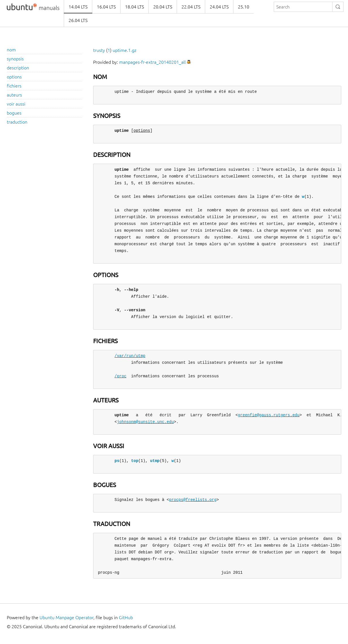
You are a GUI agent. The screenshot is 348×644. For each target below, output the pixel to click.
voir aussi (16, 104)
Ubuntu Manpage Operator (66, 617)
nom (11, 50)
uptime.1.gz (124, 50)
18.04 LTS (134, 7)
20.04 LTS (163, 7)
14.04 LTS (78, 7)
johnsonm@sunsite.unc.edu (145, 422)
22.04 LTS (191, 7)
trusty (99, 50)
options (14, 77)
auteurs (14, 95)
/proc (121, 376)
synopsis (15, 59)
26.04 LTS (78, 20)
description (18, 68)
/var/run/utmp (130, 356)
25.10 (244, 7)
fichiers (14, 86)
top (135, 461)
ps (117, 461)
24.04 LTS (219, 7)
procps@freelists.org (193, 500)
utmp (155, 461)
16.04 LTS (106, 7)
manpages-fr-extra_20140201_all (152, 62)
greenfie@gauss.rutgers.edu (269, 415)
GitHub (126, 617)
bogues (14, 113)
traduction (17, 122)
